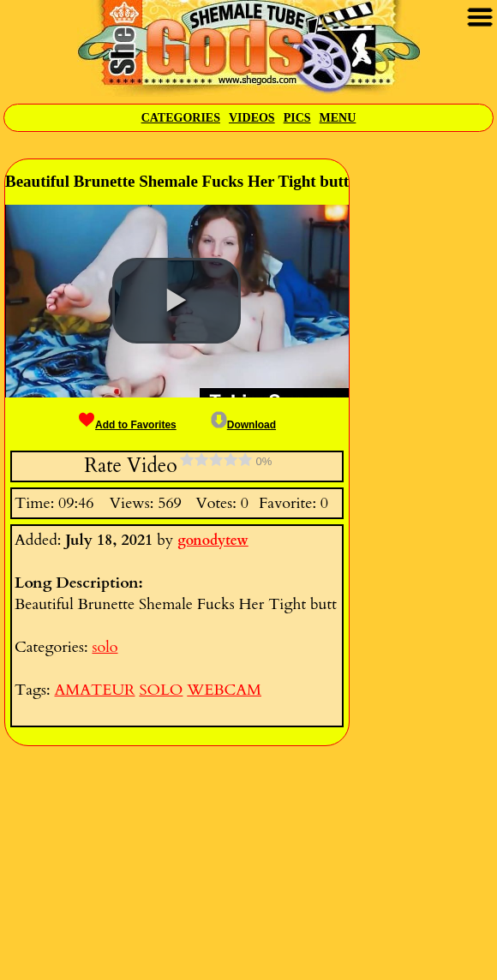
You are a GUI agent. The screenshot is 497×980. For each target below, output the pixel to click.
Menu (338, 118)
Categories (181, 118)
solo (105, 647)
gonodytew (213, 541)
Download (243, 425)
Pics (297, 118)
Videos (252, 118)
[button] (177, 301)
